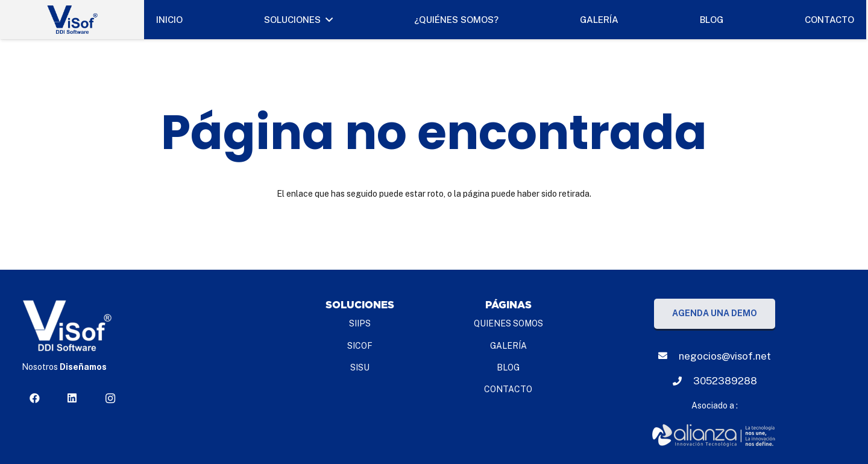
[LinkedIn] (72, 398)
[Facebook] (34, 398)
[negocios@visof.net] (669, 356)
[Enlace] (715, 436)
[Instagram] (110, 398)
